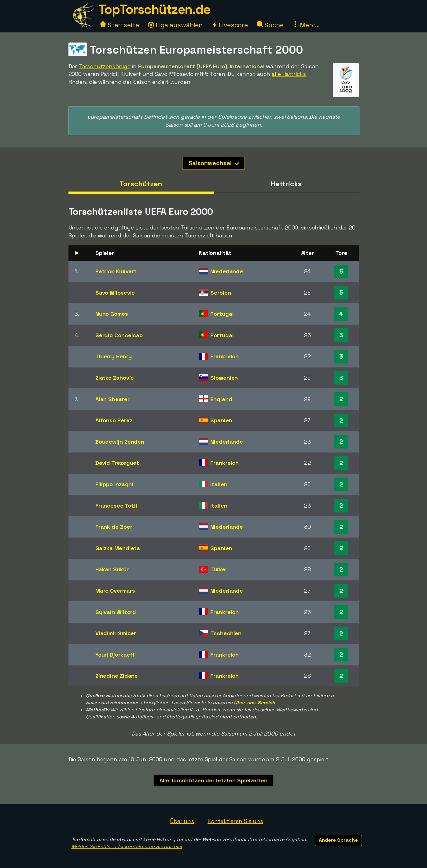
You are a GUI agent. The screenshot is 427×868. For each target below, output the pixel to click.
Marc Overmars (115, 591)
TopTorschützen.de (154, 9)
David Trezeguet (117, 463)
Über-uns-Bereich (254, 703)
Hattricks (286, 184)
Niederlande (227, 271)
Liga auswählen (175, 25)
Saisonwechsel (214, 163)
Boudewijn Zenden (120, 442)
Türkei (218, 569)
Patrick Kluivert (116, 271)
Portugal (222, 314)
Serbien (221, 293)
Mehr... (306, 25)
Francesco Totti (116, 506)
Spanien (221, 420)
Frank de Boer (114, 527)
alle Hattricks (289, 74)
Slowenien (224, 378)
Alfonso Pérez (114, 420)
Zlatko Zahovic (115, 378)
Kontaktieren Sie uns (235, 821)
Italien (219, 484)
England (221, 399)
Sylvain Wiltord (116, 612)
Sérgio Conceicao (119, 335)
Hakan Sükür (112, 569)
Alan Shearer (112, 399)
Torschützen (141, 184)
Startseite (120, 25)
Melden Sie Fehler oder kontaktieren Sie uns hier (127, 846)
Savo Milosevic (115, 293)
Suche (270, 25)
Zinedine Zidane (117, 676)
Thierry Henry (114, 356)
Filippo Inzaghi (114, 484)
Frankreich (225, 356)
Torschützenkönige (104, 66)
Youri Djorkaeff (115, 655)
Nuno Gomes (112, 314)
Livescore (230, 25)
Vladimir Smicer (116, 633)
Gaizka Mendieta (118, 548)
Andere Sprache (338, 840)
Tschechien (226, 633)
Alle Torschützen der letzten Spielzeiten (214, 780)
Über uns (182, 821)
